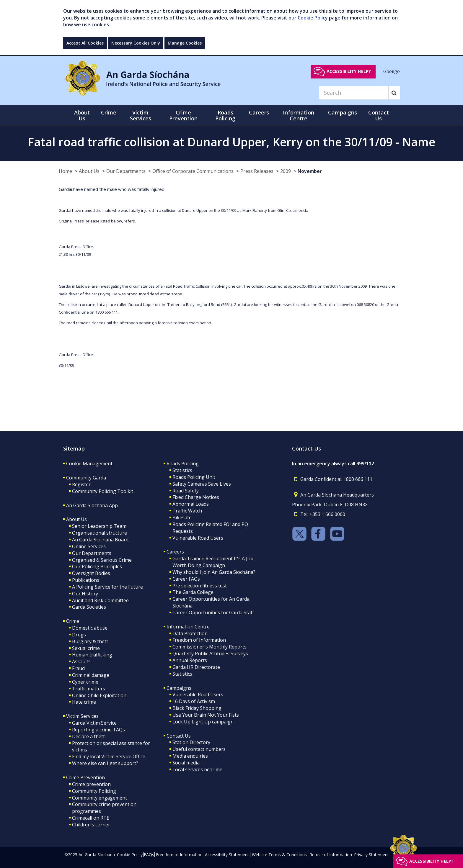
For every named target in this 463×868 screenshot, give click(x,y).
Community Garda (86, 478)
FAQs (149, 855)
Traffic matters (89, 689)
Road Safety (186, 491)
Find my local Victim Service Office (109, 756)
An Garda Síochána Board (100, 540)
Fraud (78, 668)
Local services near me (197, 769)
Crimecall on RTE (91, 818)
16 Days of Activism (194, 701)
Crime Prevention (85, 777)
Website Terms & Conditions (279, 855)
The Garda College (193, 592)
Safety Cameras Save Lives (202, 484)
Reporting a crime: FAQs (98, 730)
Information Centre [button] (299, 115)
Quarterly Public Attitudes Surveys (210, 654)
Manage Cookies (185, 43)
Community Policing (94, 791)
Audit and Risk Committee (100, 600)
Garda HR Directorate (196, 667)
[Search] (354, 93)
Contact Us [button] (379, 115)
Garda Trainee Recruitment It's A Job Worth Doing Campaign (213, 562)
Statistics (182, 470)
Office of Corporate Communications (193, 171)
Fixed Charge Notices (196, 497)
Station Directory (191, 742)
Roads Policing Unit (194, 477)
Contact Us (179, 736)
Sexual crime (86, 648)
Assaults (81, 661)
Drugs (79, 635)
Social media (186, 763)
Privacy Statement (371, 855)
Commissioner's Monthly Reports (210, 647)
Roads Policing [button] (225, 115)
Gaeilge (392, 71)
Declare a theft (88, 736)
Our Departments (126, 171)
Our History (85, 594)
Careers (175, 552)
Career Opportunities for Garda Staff (213, 612)
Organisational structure (100, 533)
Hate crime (84, 702)
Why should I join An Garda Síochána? (214, 572)
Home (65, 171)
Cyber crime (85, 682)
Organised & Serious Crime (102, 560)
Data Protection (190, 633)
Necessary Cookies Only (136, 43)
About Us (89, 171)
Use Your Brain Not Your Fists (206, 715)
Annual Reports (190, 660)
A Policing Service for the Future (107, 587)
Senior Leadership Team (99, 526)
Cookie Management (89, 464)
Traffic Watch (187, 511)
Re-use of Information (331, 855)
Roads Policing (183, 464)
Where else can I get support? (105, 763)
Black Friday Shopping (197, 708)
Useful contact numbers (199, 749)
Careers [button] (259, 112)
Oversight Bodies (91, 573)
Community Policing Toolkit (103, 491)
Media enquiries (190, 756)
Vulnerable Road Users (198, 538)
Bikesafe (182, 517)
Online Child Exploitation (99, 695)
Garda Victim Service (94, 723)
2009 (286, 171)
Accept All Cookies (85, 43)
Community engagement (100, 798)
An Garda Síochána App (92, 505)
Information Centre (188, 627)
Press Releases (257, 171)
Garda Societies (89, 607)
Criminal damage (91, 675)
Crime (73, 621)
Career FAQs (186, 579)
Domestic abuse (90, 628)
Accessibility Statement (227, 855)
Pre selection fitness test (200, 586)
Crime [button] (109, 112)
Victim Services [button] (141, 115)
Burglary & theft (90, 641)
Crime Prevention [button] (183, 115)
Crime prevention (91, 784)
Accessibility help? (349, 71)
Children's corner (91, 825)
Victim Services (82, 716)
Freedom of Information (199, 640)
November (310, 171)
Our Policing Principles (97, 566)
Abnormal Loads (191, 504)
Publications (86, 580)
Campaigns (179, 688)
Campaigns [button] (343, 112)
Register (81, 484)
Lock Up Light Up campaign (203, 722)
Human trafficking (92, 655)
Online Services (89, 546)
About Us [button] (82, 115)
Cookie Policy (313, 18)
